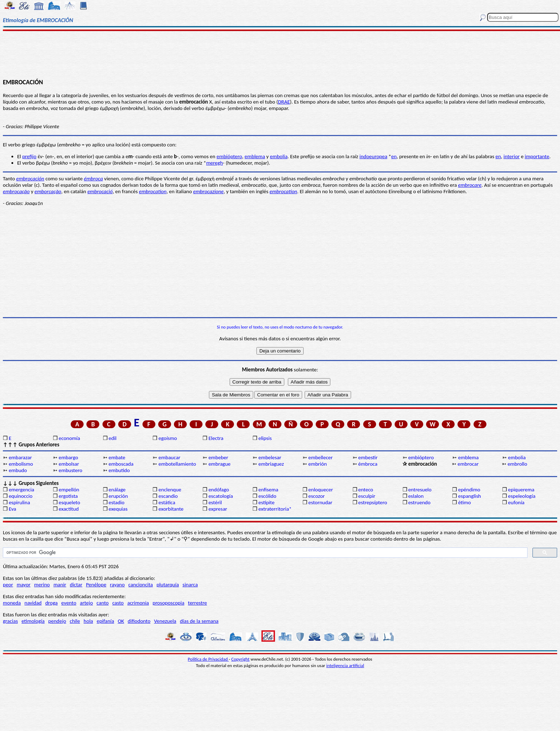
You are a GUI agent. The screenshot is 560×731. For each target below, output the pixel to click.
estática (167, 502)
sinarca (190, 585)
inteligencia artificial (345, 665)
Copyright (241, 659)
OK (121, 621)
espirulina (19, 502)
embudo (18, 470)
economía (69, 438)
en (394, 156)
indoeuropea (373, 156)
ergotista (68, 496)
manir (60, 585)
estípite (266, 502)
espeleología (522, 496)
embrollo (517, 464)
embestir (368, 457)
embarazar (20, 457)
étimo (465, 502)
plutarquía (168, 585)
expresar (218, 509)
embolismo (21, 464)
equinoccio (21, 496)
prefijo (29, 156)
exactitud (69, 509)
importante (537, 156)
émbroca (368, 464)
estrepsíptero (373, 502)
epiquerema (521, 490)
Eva (12, 509)
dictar (76, 585)
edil (112, 438)
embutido (119, 470)
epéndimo (469, 490)
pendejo (57, 621)
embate (117, 457)
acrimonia (138, 603)
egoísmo (168, 438)
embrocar (468, 464)
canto (102, 603)
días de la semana (199, 621)
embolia (279, 156)
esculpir (367, 496)
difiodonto (139, 621)
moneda (12, 603)
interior (512, 156)
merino (42, 585)
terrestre (197, 603)
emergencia (21, 490)
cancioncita (141, 585)
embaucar (169, 457)
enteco (366, 490)
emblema (255, 156)
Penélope (96, 585)
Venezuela (165, 621)
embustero (70, 470)
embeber (218, 457)
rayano (117, 585)
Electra (216, 438)
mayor (24, 585)
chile (75, 621)
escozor (316, 496)
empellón (69, 490)
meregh (214, 163)
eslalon (416, 496)
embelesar (270, 457)
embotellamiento (177, 464)
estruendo (419, 502)
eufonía (516, 502)
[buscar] (264, 553)
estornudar (320, 502)
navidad (33, 603)
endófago (219, 490)
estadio (116, 502)
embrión (317, 464)
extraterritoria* (275, 509)
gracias (10, 621)
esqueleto (69, 502)
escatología (221, 496)
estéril (215, 502)
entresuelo (420, 490)
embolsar (69, 464)
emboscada (121, 464)
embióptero (229, 156)
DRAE (284, 102)
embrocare (470, 185)
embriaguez (271, 464)
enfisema (268, 490)
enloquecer (321, 490)
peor (8, 585)
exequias (118, 509)
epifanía (106, 621)
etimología (33, 621)
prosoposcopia (168, 603)
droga (52, 603)
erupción (118, 496)
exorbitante (171, 509)
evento (69, 603)
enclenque (170, 490)
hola (88, 621)
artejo (86, 603)
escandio (168, 496)
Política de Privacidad (208, 659)
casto (118, 603)
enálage (117, 490)
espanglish (470, 496)
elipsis (265, 438)
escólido (267, 496)
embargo (68, 457)
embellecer (320, 457)
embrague (220, 464)
